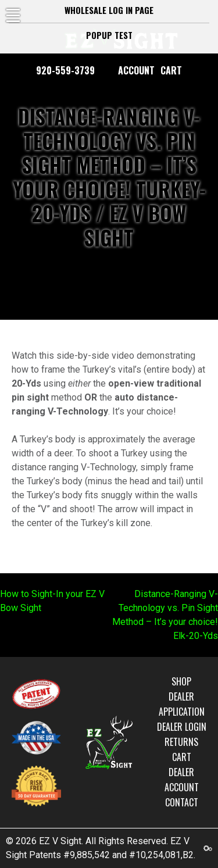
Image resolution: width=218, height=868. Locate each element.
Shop (181, 681)
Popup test (109, 35)
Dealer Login (182, 727)
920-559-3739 (65, 70)
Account (136, 70)
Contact (182, 802)
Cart (171, 70)
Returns (181, 742)
